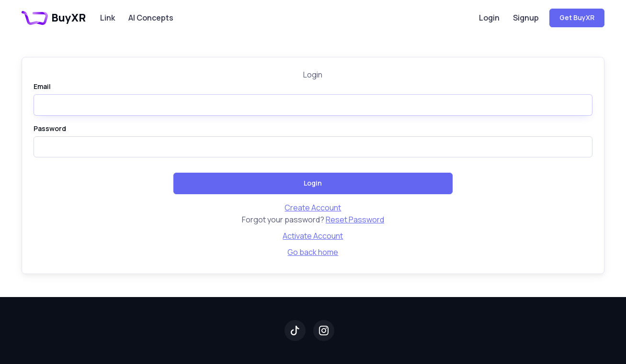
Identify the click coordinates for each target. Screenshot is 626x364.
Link (108, 18)
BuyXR (54, 18)
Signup (526, 18)
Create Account (313, 208)
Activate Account (313, 236)
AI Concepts (151, 18)
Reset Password (355, 220)
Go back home (313, 252)
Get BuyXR (577, 17)
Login (489, 18)
